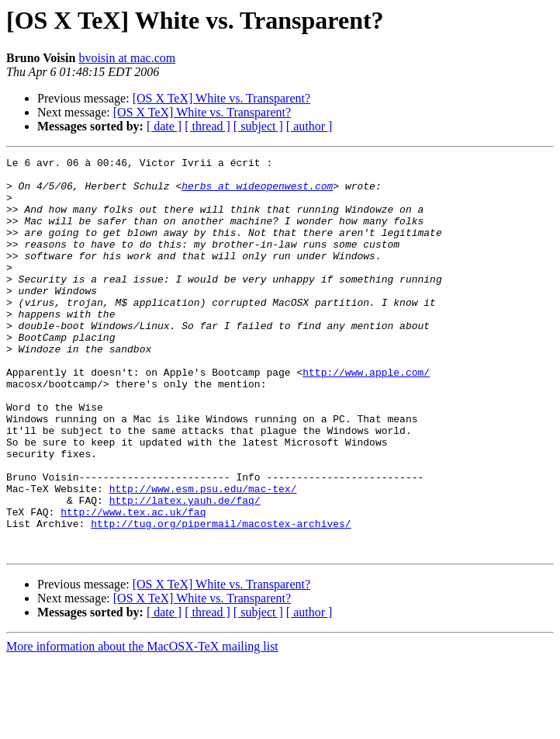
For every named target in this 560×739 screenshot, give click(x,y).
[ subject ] (258, 126)
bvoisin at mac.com (127, 58)
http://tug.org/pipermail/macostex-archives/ (221, 598)
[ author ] (309, 126)
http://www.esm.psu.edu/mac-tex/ (203, 556)
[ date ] (164, 126)
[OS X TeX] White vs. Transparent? (221, 98)
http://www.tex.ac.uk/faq (133, 584)
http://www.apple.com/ (366, 416)
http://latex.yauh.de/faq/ (185, 570)
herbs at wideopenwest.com (257, 193)
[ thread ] (207, 126)
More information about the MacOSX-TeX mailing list (142, 725)
